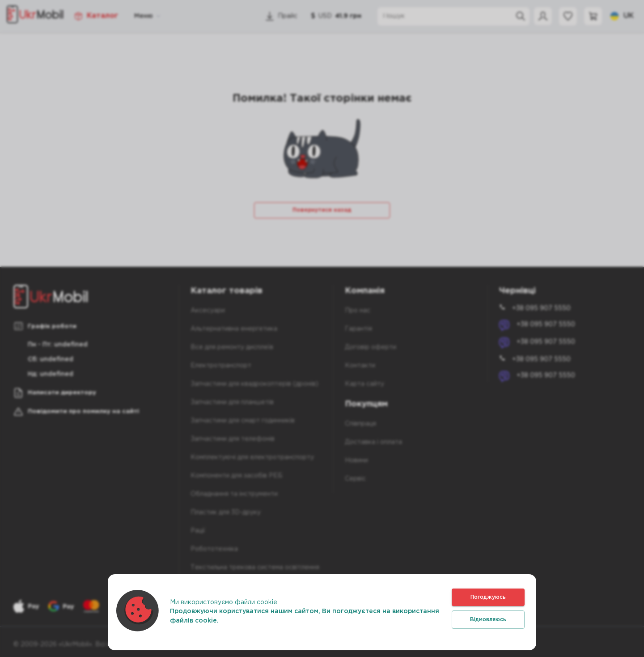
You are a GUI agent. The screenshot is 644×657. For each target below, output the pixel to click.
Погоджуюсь (488, 597)
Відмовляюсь (488, 620)
